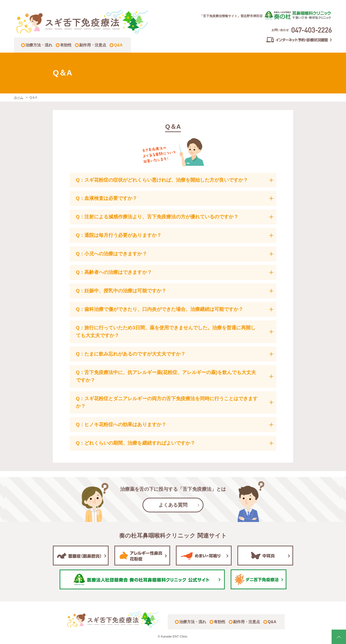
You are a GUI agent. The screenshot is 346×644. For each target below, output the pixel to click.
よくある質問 (173, 505)
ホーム (19, 97)
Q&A (118, 45)
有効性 (66, 45)
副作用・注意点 (93, 45)
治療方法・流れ (39, 45)
